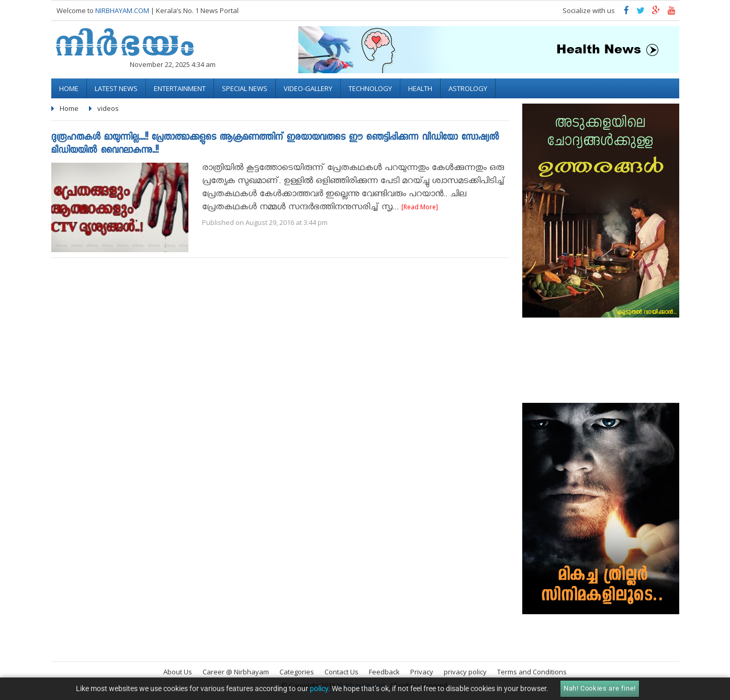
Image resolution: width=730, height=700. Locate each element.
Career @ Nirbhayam (236, 672)
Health (420, 88)
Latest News (116, 88)
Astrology (468, 88)
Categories (297, 672)
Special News (245, 88)
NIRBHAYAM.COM (122, 10)
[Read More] (420, 207)
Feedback (384, 672)
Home (69, 88)
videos (108, 108)
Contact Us (341, 672)
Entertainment (180, 88)
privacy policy (465, 672)
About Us (178, 672)
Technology (370, 88)
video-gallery (308, 88)
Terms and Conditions (532, 672)
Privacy (422, 672)
